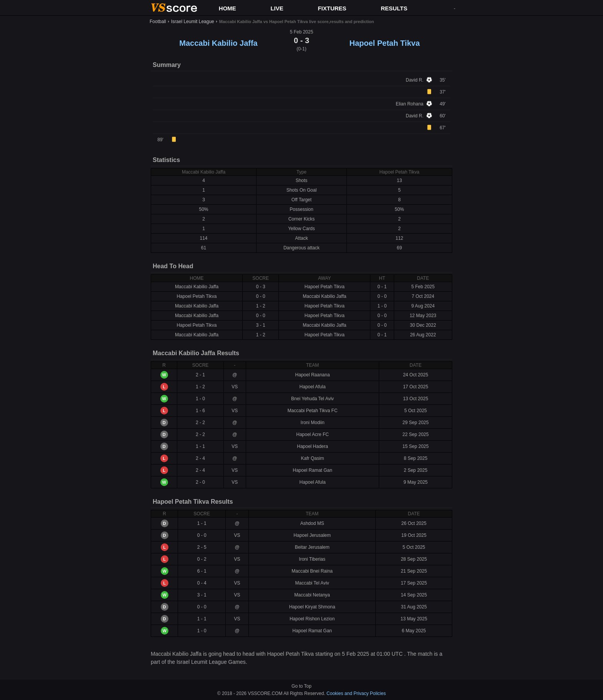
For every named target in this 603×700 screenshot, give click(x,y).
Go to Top (301, 686)
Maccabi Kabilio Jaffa (218, 43)
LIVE (277, 8)
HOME (227, 8)
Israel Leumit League (193, 22)
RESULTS (394, 8)
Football (158, 22)
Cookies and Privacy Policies (356, 693)
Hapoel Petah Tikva (384, 43)
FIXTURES (332, 8)
